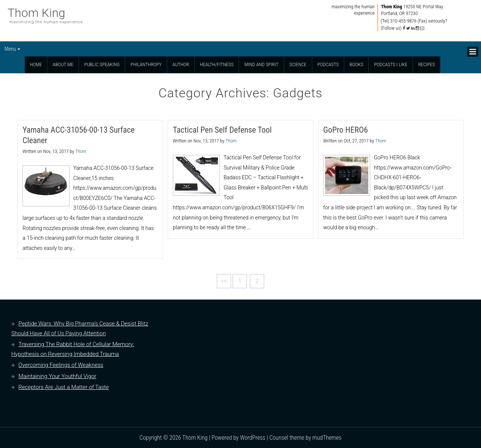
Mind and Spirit (261, 64)
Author (181, 64)
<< (224, 281)
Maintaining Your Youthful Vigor (57, 376)
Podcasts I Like (391, 64)
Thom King (36, 13)
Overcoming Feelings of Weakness (61, 365)
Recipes (427, 64)
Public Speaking (102, 64)
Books (356, 64)
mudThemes (327, 438)
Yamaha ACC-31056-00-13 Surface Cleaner (79, 135)
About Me (63, 64)
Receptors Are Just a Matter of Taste (64, 387)
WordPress (253, 438)
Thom (81, 151)
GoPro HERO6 (346, 130)
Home (36, 64)
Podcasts (328, 64)
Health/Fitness (217, 64)
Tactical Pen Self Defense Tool (222, 130)
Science (298, 64)
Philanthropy (146, 64)
